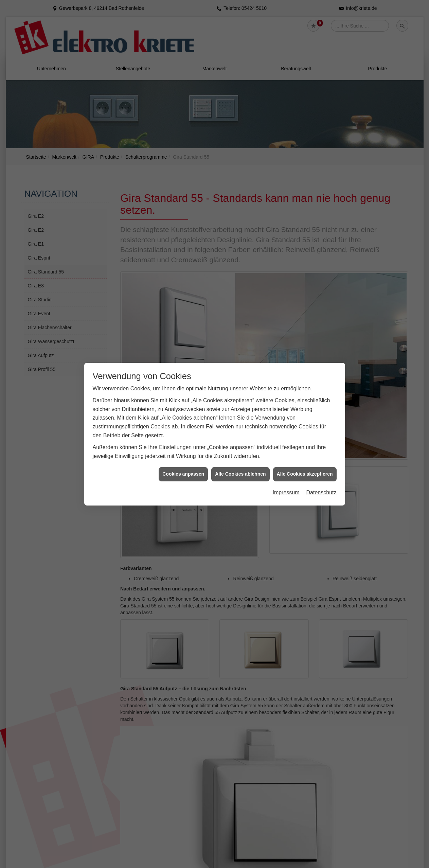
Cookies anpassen (183, 474)
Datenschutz (321, 492)
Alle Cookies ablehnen (240, 474)
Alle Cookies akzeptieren (305, 474)
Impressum (286, 492)
